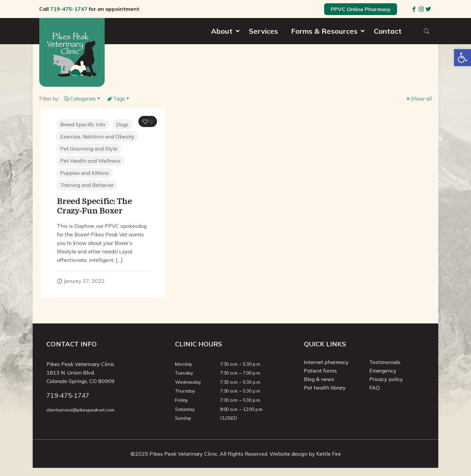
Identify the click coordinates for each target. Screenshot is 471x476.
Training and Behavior (87, 185)
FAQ (375, 388)
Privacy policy (386, 379)
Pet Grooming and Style (89, 149)
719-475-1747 (69, 9)
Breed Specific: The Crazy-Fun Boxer (94, 206)
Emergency (383, 371)
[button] (462, 58)
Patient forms (320, 371)
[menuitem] (223, 43)
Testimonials (385, 362)
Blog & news (319, 379)
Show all (419, 99)
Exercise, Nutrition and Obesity (97, 137)
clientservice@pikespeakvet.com (80, 410)
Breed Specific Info (83, 124)
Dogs (122, 124)
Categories (82, 99)
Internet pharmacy (326, 362)
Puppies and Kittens (85, 173)
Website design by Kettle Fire (305, 454)
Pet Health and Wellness (90, 161)
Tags (119, 99)
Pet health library (325, 388)
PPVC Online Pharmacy (361, 9)
